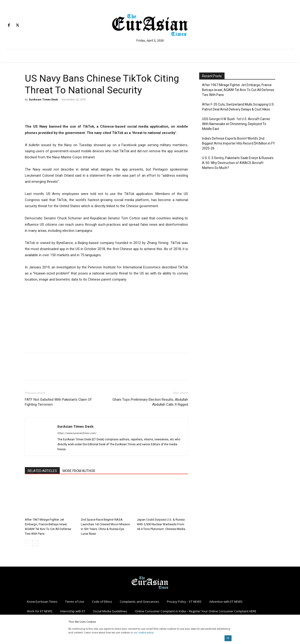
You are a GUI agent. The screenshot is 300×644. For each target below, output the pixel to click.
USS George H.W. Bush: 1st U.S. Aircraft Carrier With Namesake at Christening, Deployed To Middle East (236, 124)
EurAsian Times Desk (43, 99)
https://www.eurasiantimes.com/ (77, 433)
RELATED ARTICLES (42, 471)
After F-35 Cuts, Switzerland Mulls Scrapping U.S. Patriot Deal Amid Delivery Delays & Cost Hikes (238, 107)
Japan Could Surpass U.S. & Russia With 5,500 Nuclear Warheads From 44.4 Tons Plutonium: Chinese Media (161, 524)
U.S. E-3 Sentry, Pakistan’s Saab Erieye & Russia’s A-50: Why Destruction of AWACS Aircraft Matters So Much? (238, 163)
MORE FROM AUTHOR (79, 471)
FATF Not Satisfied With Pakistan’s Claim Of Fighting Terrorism (58, 402)
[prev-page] (28, 543)
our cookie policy (143, 633)
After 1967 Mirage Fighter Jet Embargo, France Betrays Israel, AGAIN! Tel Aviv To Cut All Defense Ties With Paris (238, 90)
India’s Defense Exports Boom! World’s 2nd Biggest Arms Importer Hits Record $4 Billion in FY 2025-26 (238, 143)
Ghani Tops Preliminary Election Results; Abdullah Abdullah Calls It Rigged (150, 402)
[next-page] (35, 543)
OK (228, 638)
